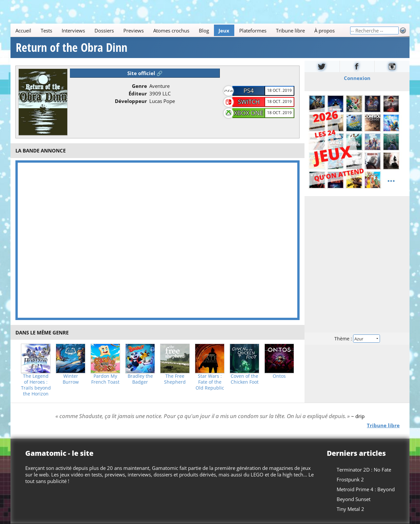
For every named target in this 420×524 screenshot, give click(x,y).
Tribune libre (290, 30)
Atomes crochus (171, 30)
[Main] (180, 30)
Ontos (279, 376)
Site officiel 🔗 (145, 73)
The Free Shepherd (175, 379)
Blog (204, 30)
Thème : (357, 339)
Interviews (73, 30)
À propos (325, 30)
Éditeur (138, 93)
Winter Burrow (71, 379)
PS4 (249, 91)
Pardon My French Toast (105, 379)
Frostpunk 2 (350, 479)
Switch (249, 102)
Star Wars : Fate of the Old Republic (210, 382)
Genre (139, 86)
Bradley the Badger (140, 379)
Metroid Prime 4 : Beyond (366, 489)
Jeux (224, 30)
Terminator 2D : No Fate (364, 470)
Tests (46, 30)
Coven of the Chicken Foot (245, 379)
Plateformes (253, 30)
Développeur (131, 101)
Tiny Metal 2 (350, 509)
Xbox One (249, 113)
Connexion (357, 78)
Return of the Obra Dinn (72, 48)
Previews (134, 30)
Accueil (23, 30)
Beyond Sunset (354, 499)
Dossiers (104, 30)
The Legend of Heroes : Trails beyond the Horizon (36, 385)
